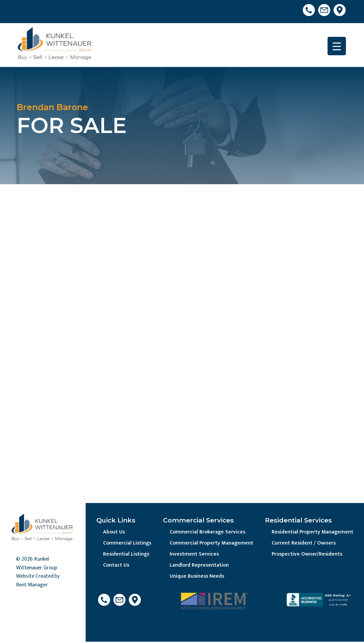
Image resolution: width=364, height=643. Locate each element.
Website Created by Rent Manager (38, 581)
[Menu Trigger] (337, 46)
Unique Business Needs (196, 577)
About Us (114, 532)
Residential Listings (127, 555)
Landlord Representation (199, 566)
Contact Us (117, 566)
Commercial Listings (128, 543)
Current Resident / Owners (302, 543)
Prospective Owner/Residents (306, 555)
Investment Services (193, 555)
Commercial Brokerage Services (207, 532)
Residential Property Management (311, 532)
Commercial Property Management (211, 543)
